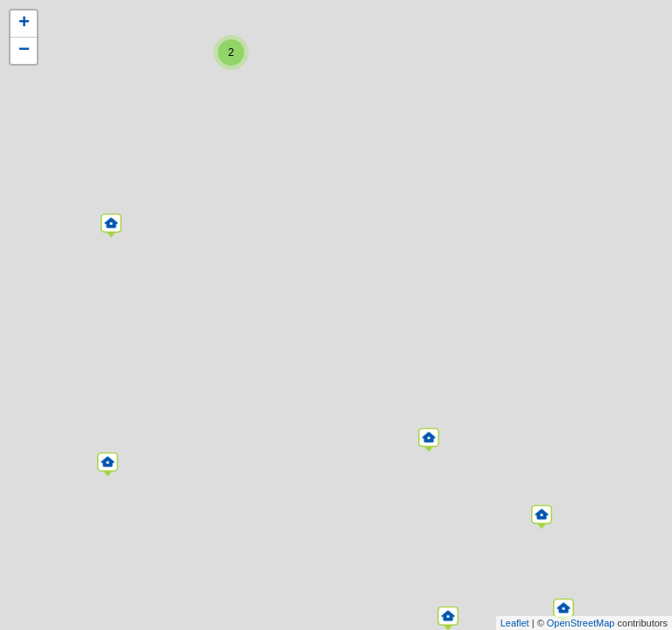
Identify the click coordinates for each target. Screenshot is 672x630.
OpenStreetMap (581, 623)
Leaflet (515, 623)
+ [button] (24, 24)
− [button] (24, 51)
